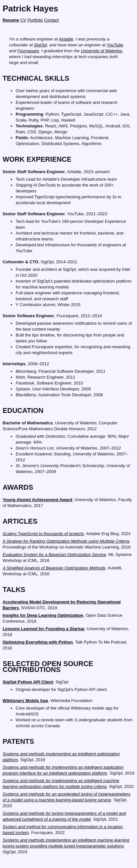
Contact (51, 20)
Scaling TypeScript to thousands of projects (43, 534)
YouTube (115, 45)
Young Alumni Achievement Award (37, 500)
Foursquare (28, 51)
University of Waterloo (102, 51)
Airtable (66, 39)
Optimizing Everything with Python (38, 642)
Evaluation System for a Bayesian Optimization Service (54, 555)
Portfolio (35, 20)
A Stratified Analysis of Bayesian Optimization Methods (54, 568)
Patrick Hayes (30, 8)
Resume (11, 20)
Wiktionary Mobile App (25, 701)
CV (23, 20)
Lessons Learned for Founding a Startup (44, 629)
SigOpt (40, 45)
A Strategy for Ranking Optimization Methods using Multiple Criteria (66, 541)
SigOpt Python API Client (28, 682)
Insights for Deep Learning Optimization (43, 615)
